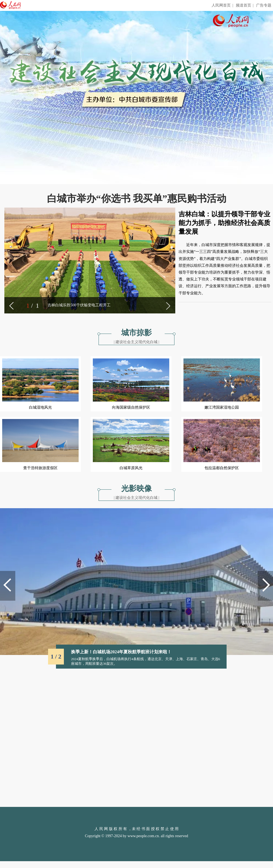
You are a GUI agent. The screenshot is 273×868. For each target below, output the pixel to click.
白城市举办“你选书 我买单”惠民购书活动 (137, 199)
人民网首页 (221, 5)
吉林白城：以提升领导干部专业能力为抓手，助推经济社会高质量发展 (224, 223)
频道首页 (244, 5)
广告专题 (264, 5)
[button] (11, 306)
